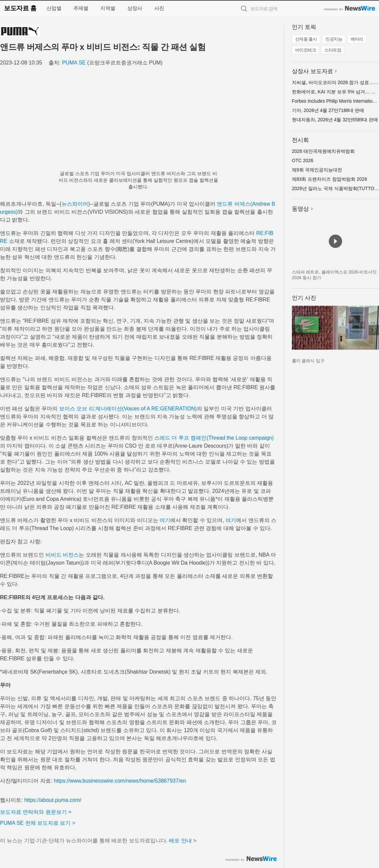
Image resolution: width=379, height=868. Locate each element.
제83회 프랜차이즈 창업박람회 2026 (329, 179)
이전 (297, 330)
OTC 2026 (303, 161)
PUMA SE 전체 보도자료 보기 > (38, 823)
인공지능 (334, 39)
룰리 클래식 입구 (308, 361)
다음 (374, 330)
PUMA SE (74, 63)
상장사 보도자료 (313, 71)
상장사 (135, 8)
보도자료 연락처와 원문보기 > (36, 812)
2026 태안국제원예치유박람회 (323, 151)
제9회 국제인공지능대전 (317, 170)
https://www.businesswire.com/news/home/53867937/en (120, 781)
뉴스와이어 (75, 204)
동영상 (300, 209)
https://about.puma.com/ (53, 800)
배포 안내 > (183, 841)
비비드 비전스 (62, 555)
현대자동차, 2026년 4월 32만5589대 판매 (335, 120)
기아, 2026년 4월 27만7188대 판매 (328, 110)
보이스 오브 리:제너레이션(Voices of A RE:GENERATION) (128, 409)
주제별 (81, 8)
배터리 (357, 39)
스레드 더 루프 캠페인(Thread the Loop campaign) (214, 438)
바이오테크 (306, 50)
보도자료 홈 (20, 8)
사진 (159, 8)
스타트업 (333, 50)
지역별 (108, 8)
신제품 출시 (306, 39)
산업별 (54, 8)
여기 (165, 520)
